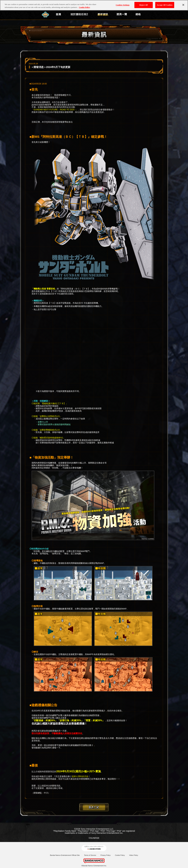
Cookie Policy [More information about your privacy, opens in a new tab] (84, 7)
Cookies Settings (123, 5)
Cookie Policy (120, 855)
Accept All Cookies (165, 5)
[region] (94, 5)
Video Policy (134, 855)
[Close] (183, 5)
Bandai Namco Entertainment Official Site (65, 855)
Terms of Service (90, 855)
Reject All (143, 5)
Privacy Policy (105, 855)
